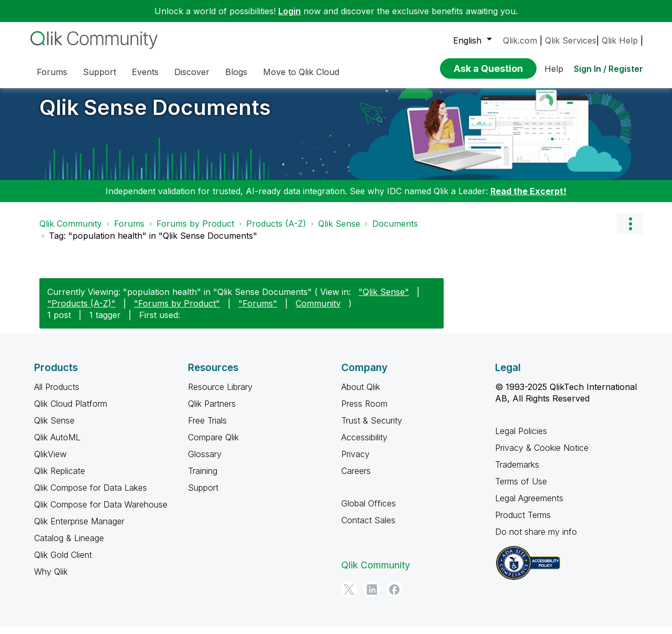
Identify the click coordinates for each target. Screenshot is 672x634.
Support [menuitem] (99, 72)
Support (203, 495)
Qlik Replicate (60, 479)
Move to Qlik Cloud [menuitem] (301, 72)
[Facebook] (394, 597)
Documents (395, 231)
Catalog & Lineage (69, 546)
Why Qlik (51, 579)
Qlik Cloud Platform (71, 411)
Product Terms (523, 523)
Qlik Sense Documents (155, 115)
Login (290, 11)
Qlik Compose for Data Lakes (91, 495)
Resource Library (220, 395)
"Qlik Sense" (384, 300)
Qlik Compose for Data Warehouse (101, 512)
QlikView (50, 462)
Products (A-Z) (276, 231)
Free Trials (207, 428)
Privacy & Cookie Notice (542, 456)
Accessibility (364, 445)
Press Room (364, 411)
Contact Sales (368, 528)
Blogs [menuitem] (236, 72)
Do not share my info (536, 540)
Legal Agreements (529, 506)
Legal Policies (521, 439)
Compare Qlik (213, 445)
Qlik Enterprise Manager (79, 529)
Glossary (205, 462)
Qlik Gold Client (63, 563)
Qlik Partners (212, 411)
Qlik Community (71, 231)
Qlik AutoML (57, 445)
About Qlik (361, 395)
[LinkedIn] (372, 597)
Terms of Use (521, 489)
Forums (129, 231)
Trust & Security (372, 428)
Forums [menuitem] (52, 72)
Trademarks (517, 472)
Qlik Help (620, 40)
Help (554, 69)
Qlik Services (571, 40)
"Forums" (258, 311)
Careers (356, 479)
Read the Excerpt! (528, 199)
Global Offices (369, 511)
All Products (57, 395)
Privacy (355, 462)
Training (203, 479)
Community (318, 311)
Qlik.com (520, 40)
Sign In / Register (608, 69)
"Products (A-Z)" (81, 311)
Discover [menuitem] (192, 72)
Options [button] (630, 231)
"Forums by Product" (177, 311)
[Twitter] (349, 597)
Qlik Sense (339, 231)
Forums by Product (195, 231)
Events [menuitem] (145, 72)
